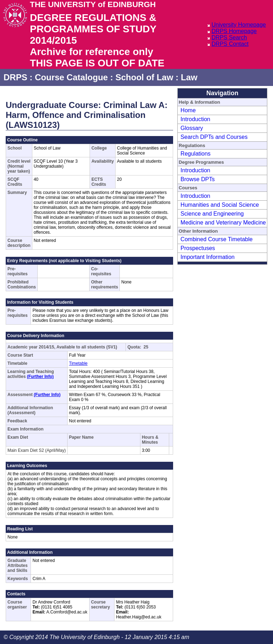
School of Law (144, 77)
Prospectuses (198, 248)
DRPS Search (229, 37)
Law (189, 77)
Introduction (196, 119)
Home (188, 110)
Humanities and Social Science (220, 205)
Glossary (192, 128)
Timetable (78, 363)
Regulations (196, 154)
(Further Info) (40, 377)
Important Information (208, 257)
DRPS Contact (230, 44)
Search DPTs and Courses (214, 137)
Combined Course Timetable (217, 239)
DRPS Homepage (234, 31)
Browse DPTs (198, 179)
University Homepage (239, 25)
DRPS (15, 77)
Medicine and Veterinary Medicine (223, 223)
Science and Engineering (212, 214)
